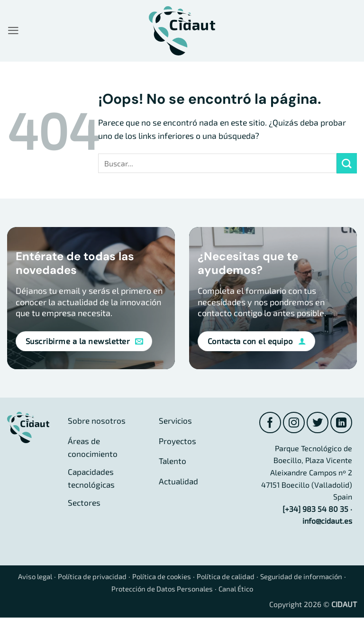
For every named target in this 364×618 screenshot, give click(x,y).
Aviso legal (27, 577)
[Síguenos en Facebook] (268, 423)
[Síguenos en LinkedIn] (341, 423)
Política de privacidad (88, 577)
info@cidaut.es (327, 522)
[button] (14, 31)
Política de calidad (232, 577)
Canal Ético (241, 589)
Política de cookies (162, 577)
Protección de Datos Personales (162, 589)
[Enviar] (347, 163)
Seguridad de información (313, 577)
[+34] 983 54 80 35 (315, 510)
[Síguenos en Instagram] (292, 423)
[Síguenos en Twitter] (317, 423)
